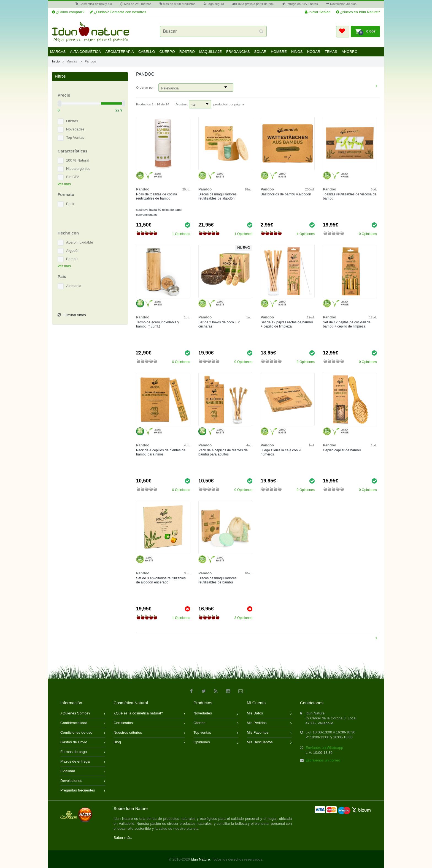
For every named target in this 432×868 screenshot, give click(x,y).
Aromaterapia (120, 52)
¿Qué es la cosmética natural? (149, 714)
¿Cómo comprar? (68, 12)
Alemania (74, 286)
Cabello (147, 52)
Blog (149, 743)
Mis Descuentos (269, 743)
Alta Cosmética (85, 52)
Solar (260, 52)
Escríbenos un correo (323, 760)
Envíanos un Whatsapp (324, 748)
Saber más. (123, 838)
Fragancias (238, 52)
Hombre (279, 52)
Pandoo (90, 61)
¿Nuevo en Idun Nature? (358, 12)
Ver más (64, 184)
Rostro (187, 52)
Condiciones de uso (83, 733)
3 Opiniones (243, 618)
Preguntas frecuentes (83, 791)
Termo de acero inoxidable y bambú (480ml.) (158, 324)
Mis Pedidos (269, 723)
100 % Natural (78, 160)
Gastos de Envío (83, 743)
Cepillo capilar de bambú (342, 450)
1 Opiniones (181, 234)
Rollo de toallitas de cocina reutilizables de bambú (157, 196)
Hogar (314, 52)
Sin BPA (73, 177)
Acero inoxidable (80, 242)
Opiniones (216, 743)
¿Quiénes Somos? (83, 714)
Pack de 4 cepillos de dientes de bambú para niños (161, 452)
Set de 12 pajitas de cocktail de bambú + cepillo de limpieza (347, 324)
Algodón (73, 251)
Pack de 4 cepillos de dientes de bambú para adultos (223, 452)
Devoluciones (83, 781)
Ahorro (350, 52)
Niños (297, 52)
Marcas (58, 52)
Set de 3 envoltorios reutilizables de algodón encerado (161, 580)
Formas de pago (83, 752)
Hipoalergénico (78, 169)
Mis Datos (269, 714)
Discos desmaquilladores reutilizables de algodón (218, 196)
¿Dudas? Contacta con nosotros (118, 12)
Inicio (58, 61)
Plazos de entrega (83, 762)
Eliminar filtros (72, 315)
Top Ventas (75, 137)
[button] (343, 32)
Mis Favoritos (269, 733)
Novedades (75, 129)
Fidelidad (83, 772)
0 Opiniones (368, 234)
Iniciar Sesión (318, 12)
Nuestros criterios (149, 733)
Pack (70, 204)
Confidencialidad (83, 723)
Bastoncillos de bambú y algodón (286, 194)
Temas (331, 52)
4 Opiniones (306, 234)
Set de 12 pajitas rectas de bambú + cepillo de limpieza (287, 324)
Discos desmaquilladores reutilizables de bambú (218, 580)
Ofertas (72, 121)
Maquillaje (210, 52)
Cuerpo (167, 52)
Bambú (72, 259)
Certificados (149, 723)
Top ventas (216, 733)
